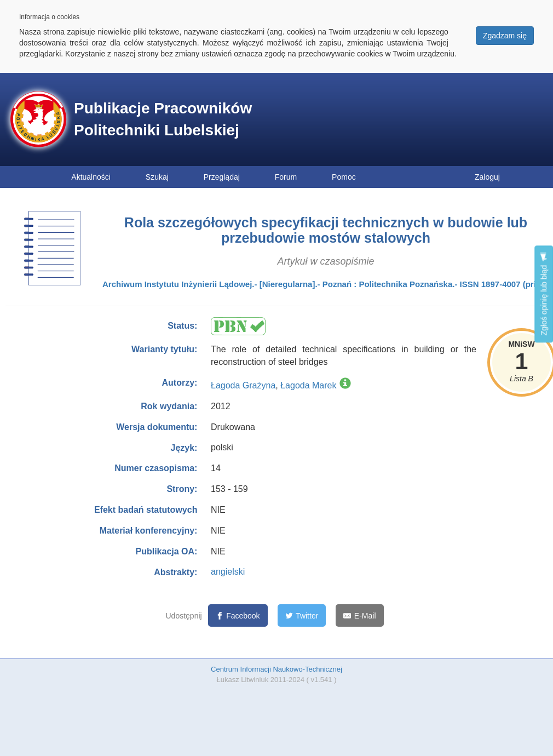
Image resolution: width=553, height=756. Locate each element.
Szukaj (157, 177)
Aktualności (91, 177)
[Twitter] (302, 615)
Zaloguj (487, 177)
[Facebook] (238, 615)
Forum (286, 177)
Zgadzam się (505, 36)
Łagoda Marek (308, 385)
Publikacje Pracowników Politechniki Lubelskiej (163, 119)
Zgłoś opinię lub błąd (544, 294)
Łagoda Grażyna (243, 385)
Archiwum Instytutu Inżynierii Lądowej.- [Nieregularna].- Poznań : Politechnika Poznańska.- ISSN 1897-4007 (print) (324, 284)
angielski (228, 572)
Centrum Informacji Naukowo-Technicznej (276, 669)
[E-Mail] (359, 615)
